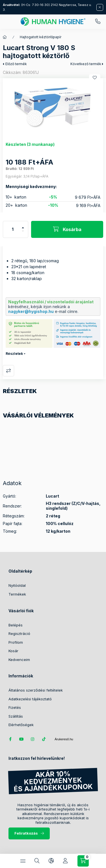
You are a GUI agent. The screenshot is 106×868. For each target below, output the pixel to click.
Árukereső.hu (64, 739)
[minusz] (23, 233)
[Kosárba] (67, 229)
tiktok (44, 739)
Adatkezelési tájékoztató (30, 699)
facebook (10, 739)
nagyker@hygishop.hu (31, 311)
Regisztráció (19, 634)
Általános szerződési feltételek (36, 690)
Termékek (17, 594)
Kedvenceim (19, 660)
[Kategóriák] (23, 861)
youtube (21, 739)
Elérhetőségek (21, 725)
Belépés (16, 625)
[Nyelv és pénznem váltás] (51, 861)
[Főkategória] (5, 37)
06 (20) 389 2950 (98, 22)
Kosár (13, 651)
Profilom (16, 642)
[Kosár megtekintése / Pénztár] (83, 861)
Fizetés (15, 707)
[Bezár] (100, 7)
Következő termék (86, 64)
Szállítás (16, 716)
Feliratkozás (26, 833)
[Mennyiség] (13, 229)
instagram (33, 739)
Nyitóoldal (17, 585)
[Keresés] (37, 861)
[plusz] (23, 225)
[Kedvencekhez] (95, 78)
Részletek (14, 354)
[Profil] (65, 861)
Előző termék (16, 64)
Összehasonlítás (8, 371)
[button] (53, 107)
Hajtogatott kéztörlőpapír (41, 37)
